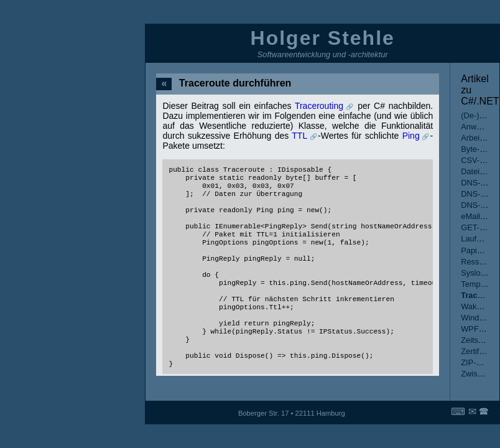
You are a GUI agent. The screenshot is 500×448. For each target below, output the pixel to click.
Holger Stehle (323, 38)
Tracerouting (319, 106)
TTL (299, 136)
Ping (411, 136)
